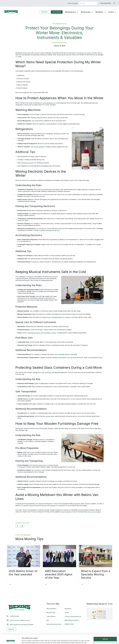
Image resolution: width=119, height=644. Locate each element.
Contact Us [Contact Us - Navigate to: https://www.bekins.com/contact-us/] (44, 12)
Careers (111, 12)
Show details (25, 641)
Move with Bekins (52, 609)
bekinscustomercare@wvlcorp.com (20, 620)
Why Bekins (99, 12)
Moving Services (71, 12)
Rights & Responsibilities (72, 620)
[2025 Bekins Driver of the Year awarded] (10, 585)
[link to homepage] (11, 12)
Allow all (105, 631)
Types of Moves (51, 616)
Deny (105, 636)
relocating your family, (84, 53)
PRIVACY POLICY (69, 624)
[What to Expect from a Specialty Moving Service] (82, 585)
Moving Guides (86, 12)
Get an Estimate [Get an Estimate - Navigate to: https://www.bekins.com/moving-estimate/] (57, 12)
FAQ (48, 620)
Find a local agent (73, 3)
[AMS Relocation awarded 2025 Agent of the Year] (46, 585)
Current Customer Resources (73, 616)
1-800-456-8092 (105, 3)
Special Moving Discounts (54, 624)
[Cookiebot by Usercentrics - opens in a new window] (11, 641)
